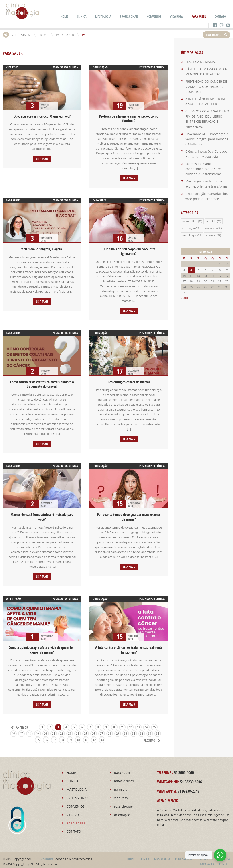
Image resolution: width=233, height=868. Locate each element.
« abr (184, 288)
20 (45, 731)
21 (53, 731)
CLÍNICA (82, 16)
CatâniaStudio (41, 856)
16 (13, 731)
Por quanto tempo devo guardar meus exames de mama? (129, 515)
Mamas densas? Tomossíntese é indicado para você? (42, 515)
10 (114, 725)
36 (47, 738)
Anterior (19, 725)
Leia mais (42, 159)
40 (79, 738)
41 (87, 738)
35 (38, 738)
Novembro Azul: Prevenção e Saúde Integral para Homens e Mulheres (205, 132)
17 (21, 731)
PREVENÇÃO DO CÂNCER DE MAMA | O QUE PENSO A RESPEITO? (204, 86)
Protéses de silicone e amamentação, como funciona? (129, 118)
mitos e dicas (190, 211)
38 (63, 738)
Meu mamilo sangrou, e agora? (42, 249)
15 (154, 725)
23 (69, 731)
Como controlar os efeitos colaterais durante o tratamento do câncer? (42, 383)
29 (118, 731)
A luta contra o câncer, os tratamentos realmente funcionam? (129, 648)
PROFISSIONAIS (129, 16)
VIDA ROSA (176, 16)
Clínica (73, 67)
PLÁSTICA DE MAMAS (199, 62)
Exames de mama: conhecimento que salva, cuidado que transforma (207, 160)
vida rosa (12, 67)
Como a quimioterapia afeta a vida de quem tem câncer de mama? (42, 648)
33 (150, 731)
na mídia (211, 211)
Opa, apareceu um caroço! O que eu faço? (42, 116)
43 (103, 738)
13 (138, 725)
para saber (13, 200)
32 (142, 731)
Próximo (153, 738)
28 (109, 731)
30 (126, 731)
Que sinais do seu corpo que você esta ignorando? (129, 251)
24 (77, 731)
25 (85, 731)
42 (95, 738)
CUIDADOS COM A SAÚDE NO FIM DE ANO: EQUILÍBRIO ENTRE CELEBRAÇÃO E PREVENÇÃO (208, 115)
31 (134, 731)
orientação (100, 67)
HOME (64, 16)
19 (37, 731)
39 (71, 738)
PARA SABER (199, 16)
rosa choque (190, 225)
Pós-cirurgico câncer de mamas (129, 381)
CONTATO (220, 16)
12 (130, 725)
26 (93, 731)
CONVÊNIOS (154, 16)
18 (29, 731)
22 (61, 731)
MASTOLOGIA (103, 16)
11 (122, 725)
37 (55, 738)
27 (101, 731)
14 (146, 725)
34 (158, 731)
